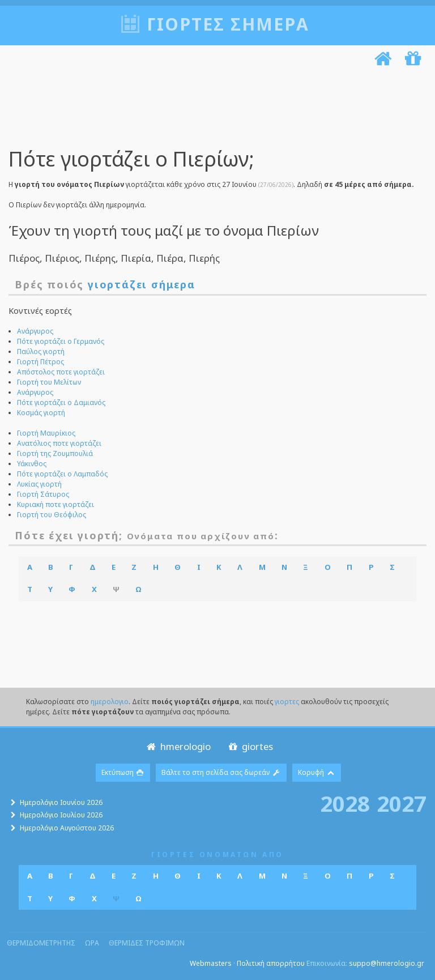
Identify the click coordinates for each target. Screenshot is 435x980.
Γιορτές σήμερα (228, 24)
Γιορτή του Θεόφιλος (52, 515)
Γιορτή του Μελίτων (49, 382)
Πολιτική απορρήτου (271, 963)
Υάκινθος (32, 464)
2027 (402, 803)
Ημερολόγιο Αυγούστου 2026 (67, 828)
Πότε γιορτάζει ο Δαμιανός (61, 402)
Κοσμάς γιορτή (41, 413)
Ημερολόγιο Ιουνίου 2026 (61, 802)
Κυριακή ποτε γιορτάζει (56, 504)
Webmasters (211, 963)
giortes (250, 746)
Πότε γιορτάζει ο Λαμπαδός (62, 474)
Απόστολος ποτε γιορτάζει (61, 372)
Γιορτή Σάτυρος (43, 494)
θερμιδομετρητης (41, 943)
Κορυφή (317, 772)
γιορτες (287, 702)
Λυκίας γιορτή (39, 484)
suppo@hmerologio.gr (387, 963)
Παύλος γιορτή (41, 351)
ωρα (92, 943)
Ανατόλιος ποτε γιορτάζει (59, 443)
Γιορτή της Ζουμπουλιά (55, 453)
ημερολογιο (110, 702)
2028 (345, 803)
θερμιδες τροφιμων (147, 943)
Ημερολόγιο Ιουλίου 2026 (61, 815)
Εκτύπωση (123, 772)
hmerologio (178, 746)
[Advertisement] (215, 109)
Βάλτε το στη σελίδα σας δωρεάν (221, 772)
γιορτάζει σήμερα (142, 284)
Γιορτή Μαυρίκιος (46, 433)
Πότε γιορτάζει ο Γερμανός (61, 341)
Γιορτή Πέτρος (40, 362)
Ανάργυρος (35, 331)
